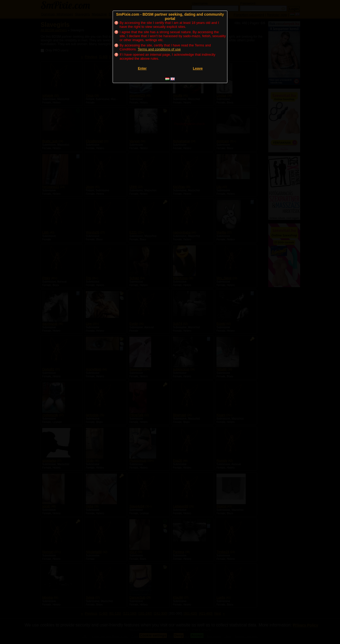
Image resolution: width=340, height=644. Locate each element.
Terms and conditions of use (159, 49)
